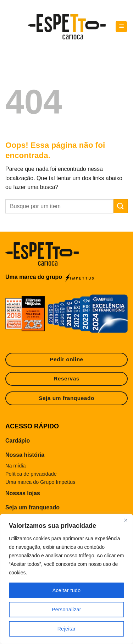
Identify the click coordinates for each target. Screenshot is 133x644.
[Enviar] (121, 206)
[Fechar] (126, 520)
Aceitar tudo (67, 590)
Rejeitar (67, 629)
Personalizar (66, 610)
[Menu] (121, 27)
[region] (66, 579)
